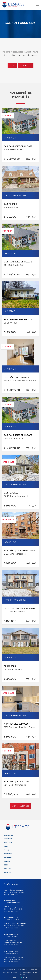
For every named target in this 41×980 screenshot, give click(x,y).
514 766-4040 (13, 945)
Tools (7, 850)
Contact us (26, 65)
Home (12, 65)
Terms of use (26, 973)
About (7, 846)
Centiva (24, 977)
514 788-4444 (13, 895)
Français (8, 872)
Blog (6, 865)
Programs (8, 854)
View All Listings (20, 806)
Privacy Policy (16, 973)
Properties (9, 835)
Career (7, 861)
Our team (8, 843)
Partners (8, 858)
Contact (8, 869)
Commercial (9, 839)
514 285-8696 (13, 911)
